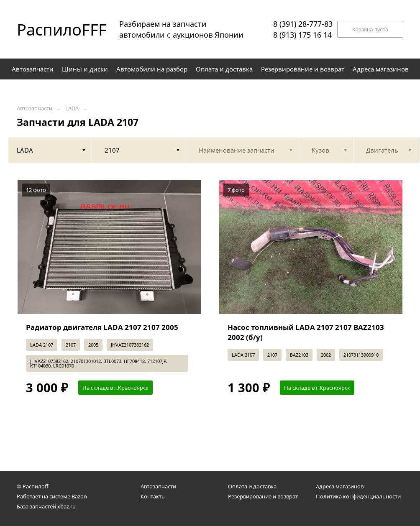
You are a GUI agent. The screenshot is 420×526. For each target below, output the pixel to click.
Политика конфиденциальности (358, 496)
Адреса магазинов (340, 486)
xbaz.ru (67, 506)
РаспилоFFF (54, 29)
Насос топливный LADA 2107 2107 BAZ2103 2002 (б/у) (306, 332)
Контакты (153, 496)
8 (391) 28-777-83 (303, 24)
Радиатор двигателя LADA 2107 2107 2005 (102, 327)
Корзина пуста (370, 29)
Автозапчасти (35, 109)
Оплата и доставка (252, 486)
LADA (72, 109)
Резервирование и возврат (263, 496)
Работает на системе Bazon (52, 496)
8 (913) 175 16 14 (302, 35)
